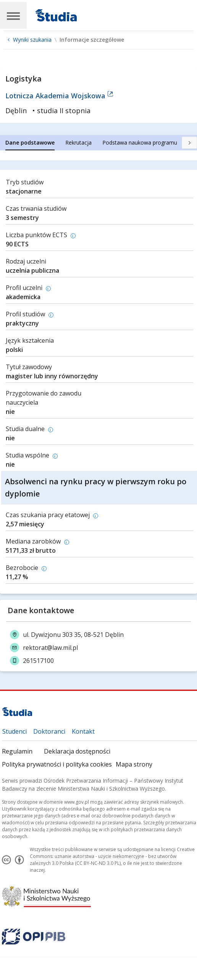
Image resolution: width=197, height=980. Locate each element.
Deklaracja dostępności (77, 751)
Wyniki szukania (32, 40)
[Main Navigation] (13, 15)
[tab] (30, 143)
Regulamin (17, 751)
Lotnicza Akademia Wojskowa (59, 96)
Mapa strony (134, 764)
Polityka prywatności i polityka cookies (57, 764)
